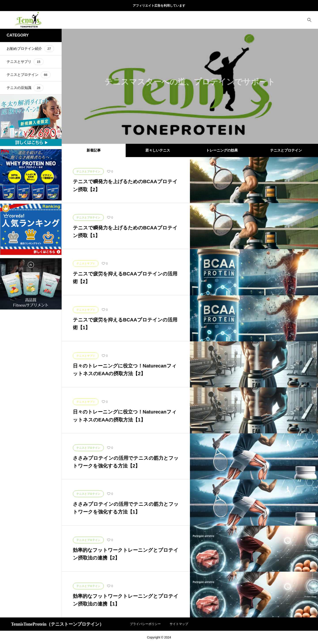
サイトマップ (179, 624)
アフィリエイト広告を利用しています (159, 6)
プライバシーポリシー (145, 624)
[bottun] (309, 20)
